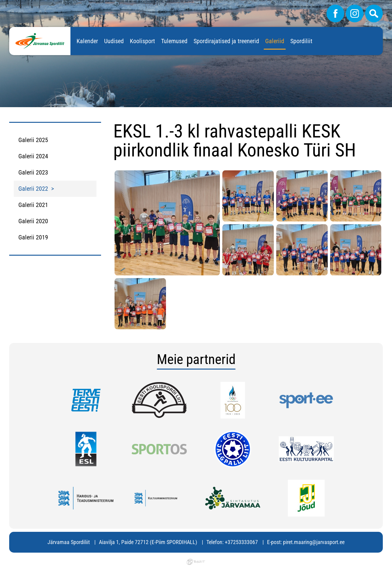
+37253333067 (241, 542)
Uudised (114, 41)
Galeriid (275, 41)
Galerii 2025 (33, 140)
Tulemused (174, 41)
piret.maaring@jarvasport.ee (314, 542)
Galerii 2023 (33, 172)
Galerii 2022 (33, 189)
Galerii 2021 (33, 205)
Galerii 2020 (33, 221)
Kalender (87, 41)
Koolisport (142, 41)
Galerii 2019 (33, 237)
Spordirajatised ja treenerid (226, 41)
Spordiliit (301, 41)
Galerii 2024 (33, 156)
